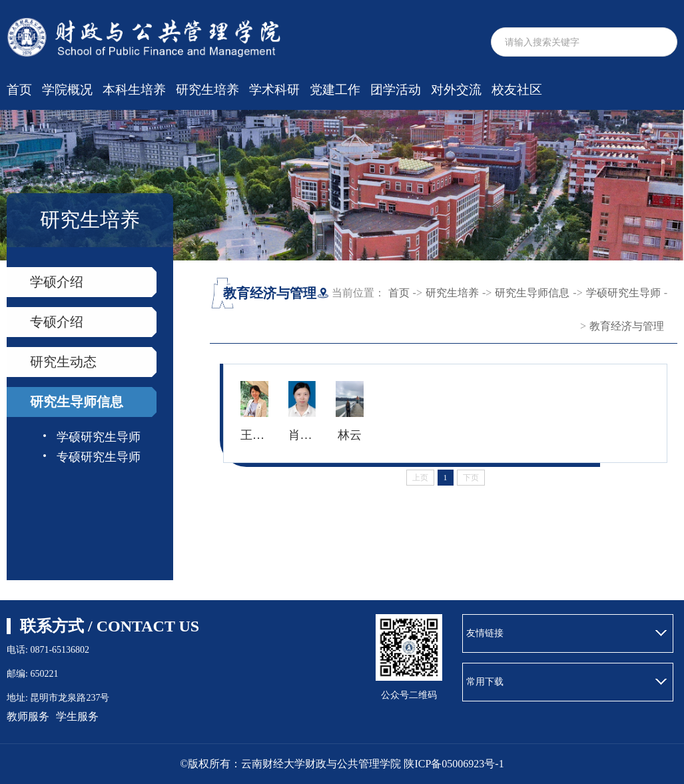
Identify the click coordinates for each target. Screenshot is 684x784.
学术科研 (274, 90)
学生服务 (77, 716)
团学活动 (396, 90)
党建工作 (335, 90)
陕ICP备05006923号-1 (454, 764)
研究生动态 (63, 362)
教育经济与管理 (627, 326)
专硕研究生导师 (99, 457)
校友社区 (517, 90)
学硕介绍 (57, 282)
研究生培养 (207, 90)
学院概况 (67, 90)
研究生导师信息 (77, 402)
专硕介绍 (57, 322)
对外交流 (456, 90)
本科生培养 (134, 90)
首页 (19, 90)
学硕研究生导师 (99, 437)
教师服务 (28, 716)
